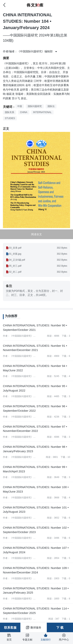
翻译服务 (33, 628)
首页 (9, 637)
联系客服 (10, 628)
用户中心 (64, 637)
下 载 (60, 628)
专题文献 (27, 637)
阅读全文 (36, 234)
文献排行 (46, 637)
